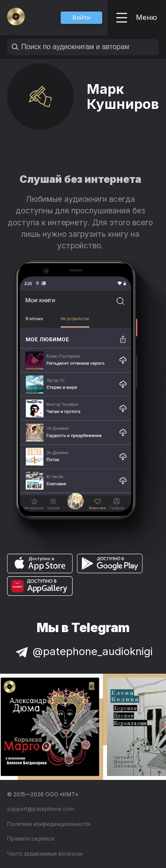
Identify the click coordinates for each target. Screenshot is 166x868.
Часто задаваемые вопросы (45, 854)
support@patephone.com (41, 809)
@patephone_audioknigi (83, 651)
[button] (81, 18)
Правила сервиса (31, 839)
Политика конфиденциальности (49, 824)
